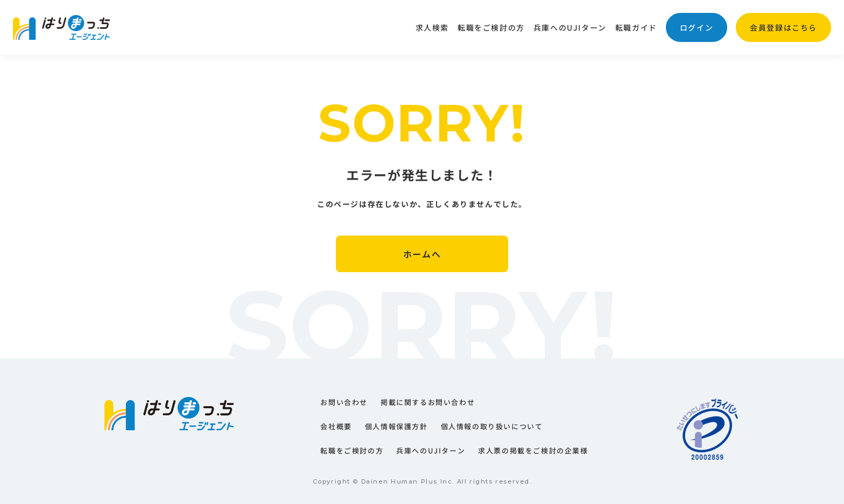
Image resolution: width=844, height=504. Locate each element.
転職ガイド (636, 27)
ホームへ (422, 254)
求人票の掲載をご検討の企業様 (533, 450)
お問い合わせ (344, 402)
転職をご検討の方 (491, 27)
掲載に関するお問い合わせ (428, 402)
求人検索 (432, 27)
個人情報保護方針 (396, 426)
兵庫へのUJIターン (570, 27)
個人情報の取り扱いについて (492, 426)
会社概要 (336, 426)
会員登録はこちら (783, 27)
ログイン (697, 27)
